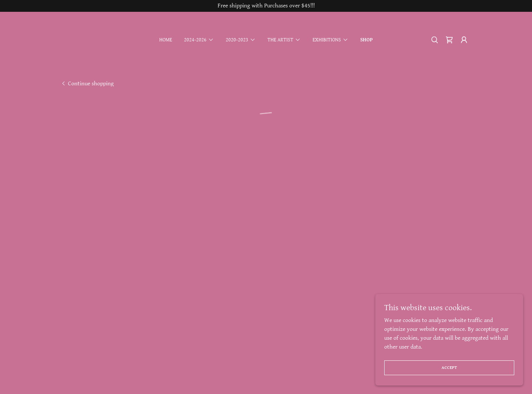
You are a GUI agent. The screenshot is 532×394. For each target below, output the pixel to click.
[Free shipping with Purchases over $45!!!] (266, 6)
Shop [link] (366, 40)
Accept (449, 368)
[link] (87, 83)
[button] (199, 40)
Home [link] (166, 40)
